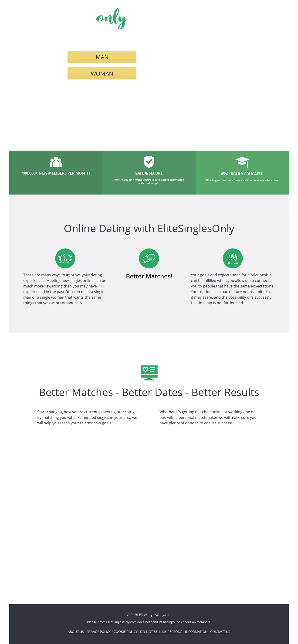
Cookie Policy (126, 632)
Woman (102, 73)
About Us (76, 632)
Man (102, 57)
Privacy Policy (99, 632)
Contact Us (220, 632)
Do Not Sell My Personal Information (174, 632)
